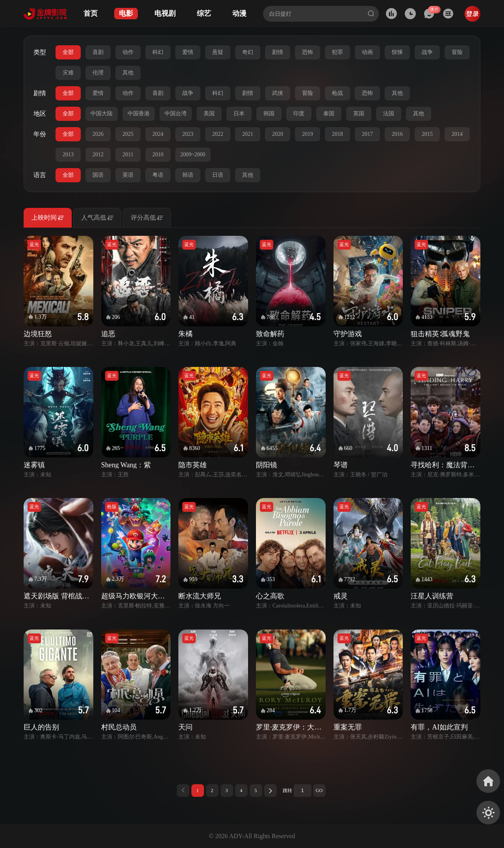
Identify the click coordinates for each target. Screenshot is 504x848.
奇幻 (248, 52)
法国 (389, 114)
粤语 (158, 175)
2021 (248, 134)
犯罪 (337, 52)
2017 (367, 134)
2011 (128, 155)
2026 (98, 134)
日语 (218, 175)
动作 (128, 52)
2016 (397, 134)
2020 (278, 134)
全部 (68, 52)
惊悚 (397, 52)
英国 (359, 114)
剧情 (278, 52)
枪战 (337, 93)
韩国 (269, 114)
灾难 (68, 73)
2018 (337, 134)
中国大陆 (102, 114)
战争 (427, 52)
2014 (457, 134)
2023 (188, 134)
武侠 (278, 93)
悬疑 (218, 52)
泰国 (329, 114)
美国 (209, 114)
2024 (158, 134)
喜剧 (98, 52)
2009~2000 (193, 155)
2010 (158, 155)
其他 (128, 73)
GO (319, 791)
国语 (98, 175)
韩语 (188, 175)
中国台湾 (176, 114)
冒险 (457, 52)
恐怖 (308, 52)
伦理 (98, 73)
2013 (68, 155)
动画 (367, 52)
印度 (299, 114)
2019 (308, 134)
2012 (98, 155)
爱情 (188, 52)
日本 (239, 114)
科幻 (158, 52)
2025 (128, 134)
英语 (128, 175)
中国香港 (139, 114)
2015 (427, 134)
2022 (218, 134)
